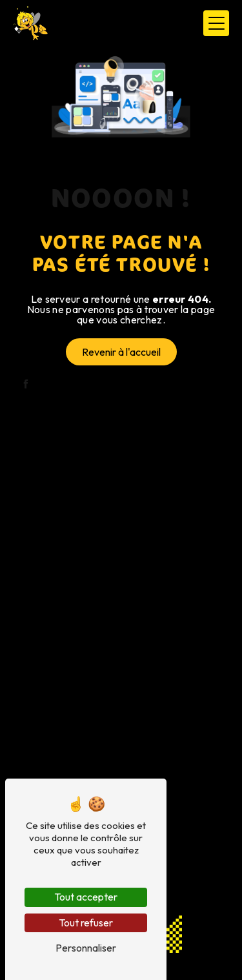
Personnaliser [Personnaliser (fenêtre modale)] (86, 948)
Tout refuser (86, 923)
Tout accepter (86, 897)
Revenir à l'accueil (121, 352)
